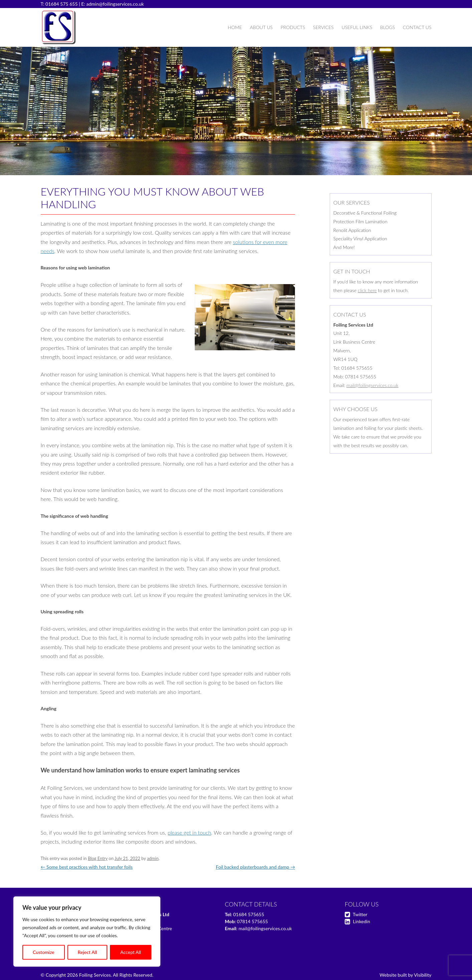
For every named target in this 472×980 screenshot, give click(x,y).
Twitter (360, 914)
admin (153, 858)
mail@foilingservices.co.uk (372, 385)
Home (235, 27)
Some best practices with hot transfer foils (87, 867)
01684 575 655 (62, 4)
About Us (261, 27)
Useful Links (357, 27)
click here (367, 290)
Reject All (88, 952)
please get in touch (189, 832)
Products (293, 27)
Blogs (387, 27)
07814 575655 (252, 921)
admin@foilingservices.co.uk (115, 4)
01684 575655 (249, 914)
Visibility (423, 975)
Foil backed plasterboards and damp (255, 867)
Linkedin (362, 921)
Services (323, 27)
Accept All (131, 952)
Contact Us (417, 27)
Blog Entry (98, 858)
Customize (44, 952)
